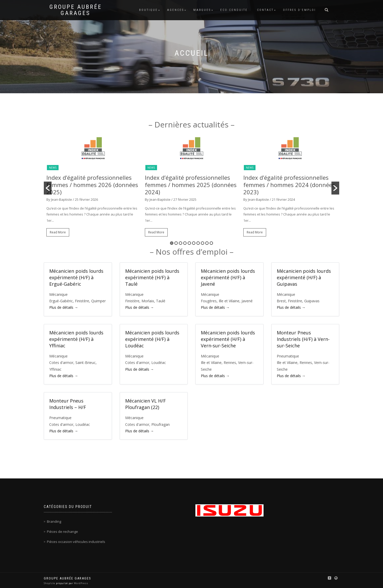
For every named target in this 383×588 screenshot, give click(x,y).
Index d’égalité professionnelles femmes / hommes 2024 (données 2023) (289, 185)
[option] (93, 188)
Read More (58, 232)
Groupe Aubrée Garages (76, 10)
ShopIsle (50, 583)
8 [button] (203, 243)
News (53, 168)
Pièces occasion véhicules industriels (76, 542)
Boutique (148, 10)
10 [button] (211, 243)
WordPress (81, 583)
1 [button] (172, 243)
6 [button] (194, 243)
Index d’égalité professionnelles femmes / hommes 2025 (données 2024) (191, 185)
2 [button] (176, 243)
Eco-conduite (234, 10)
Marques (202, 10)
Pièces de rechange (62, 532)
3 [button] (180, 243)
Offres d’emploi (299, 10)
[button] (48, 188)
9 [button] (207, 243)
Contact (265, 10)
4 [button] (185, 243)
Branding (54, 521)
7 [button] (198, 243)
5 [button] (189, 243)
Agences (176, 10)
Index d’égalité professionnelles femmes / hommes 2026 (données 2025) (92, 185)
